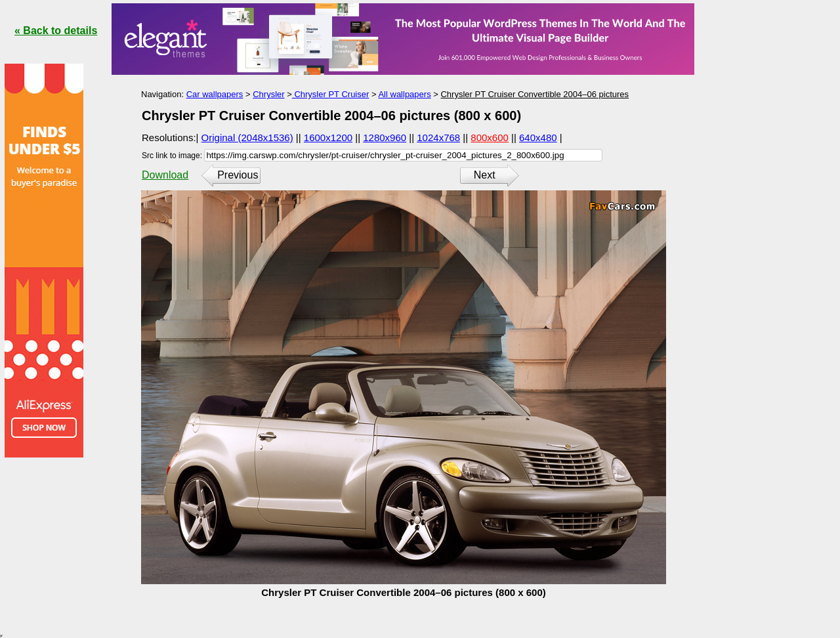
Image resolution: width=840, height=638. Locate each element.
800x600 (490, 138)
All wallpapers (404, 94)
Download (165, 175)
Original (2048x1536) (247, 138)
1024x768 (438, 138)
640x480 (538, 138)
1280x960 (385, 138)
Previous (238, 175)
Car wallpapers (215, 94)
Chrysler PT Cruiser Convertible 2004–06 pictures (535, 94)
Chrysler (268, 94)
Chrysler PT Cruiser (331, 94)
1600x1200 (328, 138)
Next (485, 175)
